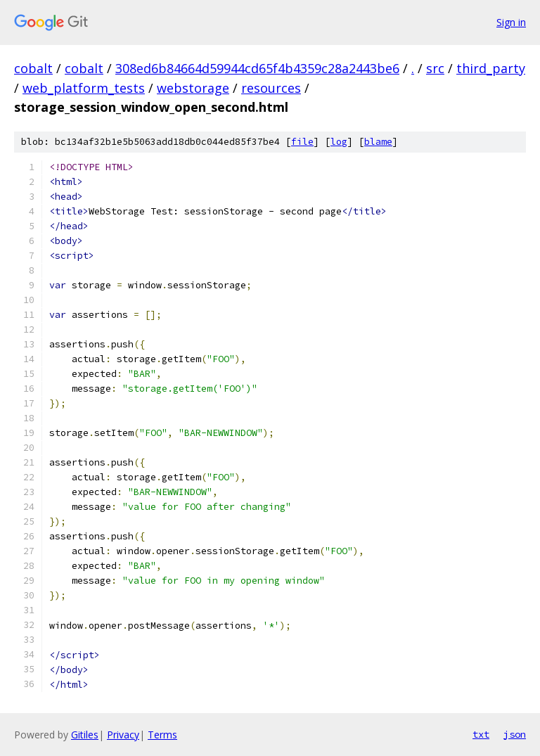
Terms (162, 735)
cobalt (33, 68)
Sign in (511, 22)
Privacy (123, 735)
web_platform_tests (84, 88)
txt (481, 734)
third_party (491, 68)
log (339, 142)
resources (271, 88)
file (302, 142)
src (435, 68)
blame (378, 142)
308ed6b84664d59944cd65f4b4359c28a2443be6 (257, 68)
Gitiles (85, 735)
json (515, 734)
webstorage (193, 88)
